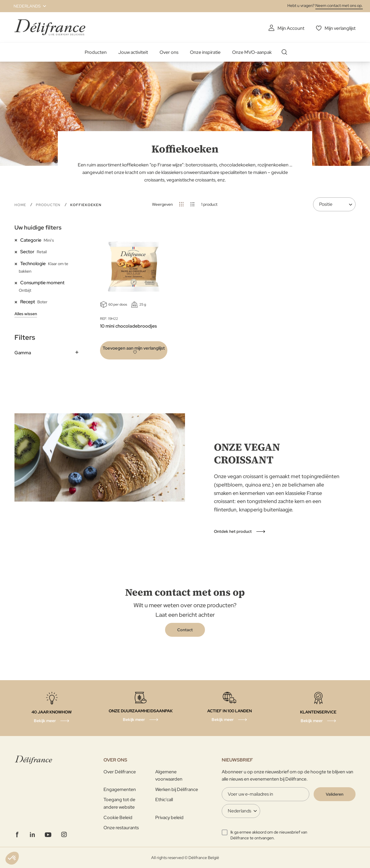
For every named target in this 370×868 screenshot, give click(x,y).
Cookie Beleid (118, 817)
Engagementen (120, 789)
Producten (96, 52)
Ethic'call (164, 800)
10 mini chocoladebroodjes (128, 326)
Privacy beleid (169, 817)
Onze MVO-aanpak (252, 52)
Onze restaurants (121, 828)
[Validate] (335, 794)
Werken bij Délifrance (177, 789)
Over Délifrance (120, 772)
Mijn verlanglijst (340, 28)
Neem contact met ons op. (339, 5)
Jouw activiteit (133, 52)
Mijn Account (291, 28)
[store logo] (50, 27)
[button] (26, 6)
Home (21, 205)
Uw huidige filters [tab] (38, 227)
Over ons (169, 52)
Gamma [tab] (23, 353)
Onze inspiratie (205, 52)
